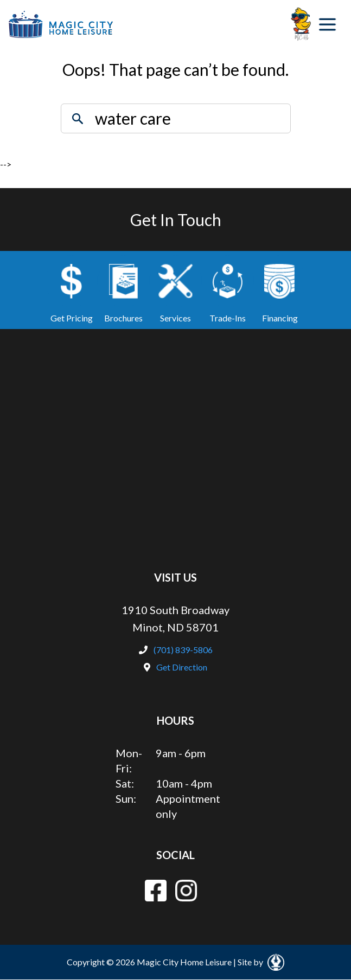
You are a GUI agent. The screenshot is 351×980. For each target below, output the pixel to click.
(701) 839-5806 (176, 650)
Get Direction (175, 667)
